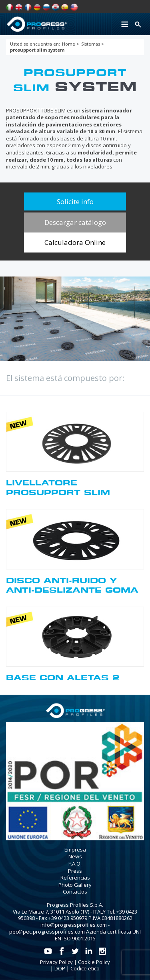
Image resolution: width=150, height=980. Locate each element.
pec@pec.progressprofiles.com (47, 932)
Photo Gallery (75, 885)
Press (75, 871)
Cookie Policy (94, 962)
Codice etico (85, 968)
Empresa (75, 850)
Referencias (75, 878)
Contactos (75, 892)
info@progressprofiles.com (74, 925)
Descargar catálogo (75, 222)
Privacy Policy (56, 962)
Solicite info (75, 201)
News (75, 856)
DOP (60, 968)
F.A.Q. (75, 864)
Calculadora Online (75, 242)
